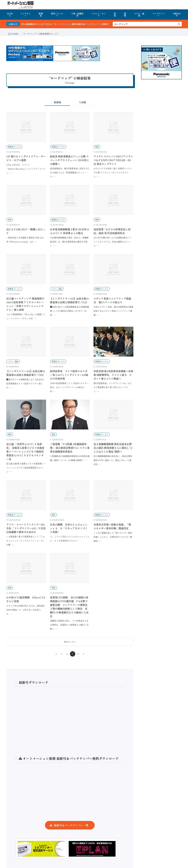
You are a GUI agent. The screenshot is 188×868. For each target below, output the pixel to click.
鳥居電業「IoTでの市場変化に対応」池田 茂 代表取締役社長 (112, 231)
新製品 (41, 15)
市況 (115, 15)
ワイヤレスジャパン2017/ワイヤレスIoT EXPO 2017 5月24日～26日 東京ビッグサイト (113, 160)
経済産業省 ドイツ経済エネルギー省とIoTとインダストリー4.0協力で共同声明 (69, 375)
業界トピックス (57, 15)
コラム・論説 (139, 15)
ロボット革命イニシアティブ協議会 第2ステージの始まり (112, 300)
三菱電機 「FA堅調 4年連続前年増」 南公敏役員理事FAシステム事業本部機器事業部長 (70, 448)
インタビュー (26, 15)
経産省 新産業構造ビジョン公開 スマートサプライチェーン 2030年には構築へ (70, 160)
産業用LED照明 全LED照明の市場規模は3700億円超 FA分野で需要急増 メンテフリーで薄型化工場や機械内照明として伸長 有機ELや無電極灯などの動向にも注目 (69, 607)
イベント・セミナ (99, 15)
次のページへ (70, 642)
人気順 (82, 102)
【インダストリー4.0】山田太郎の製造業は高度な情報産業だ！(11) (69, 300)
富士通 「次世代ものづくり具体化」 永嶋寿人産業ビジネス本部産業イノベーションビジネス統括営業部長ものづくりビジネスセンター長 (25, 451)
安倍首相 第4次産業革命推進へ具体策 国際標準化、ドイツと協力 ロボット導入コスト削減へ (113, 375)
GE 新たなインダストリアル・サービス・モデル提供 (26, 158)
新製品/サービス (14, 147)
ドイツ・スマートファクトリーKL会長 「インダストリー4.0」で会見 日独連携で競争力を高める (26, 528)
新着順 (57, 102)
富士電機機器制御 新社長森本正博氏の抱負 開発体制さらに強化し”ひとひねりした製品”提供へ (113, 448)
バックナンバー (158, 15)
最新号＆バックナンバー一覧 (71, 825)
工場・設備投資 (77, 15)
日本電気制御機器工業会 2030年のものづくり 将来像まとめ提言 (70, 231)
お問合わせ (177, 15)
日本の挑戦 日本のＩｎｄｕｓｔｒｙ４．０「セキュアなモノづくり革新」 (69, 528)
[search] (179, 24)
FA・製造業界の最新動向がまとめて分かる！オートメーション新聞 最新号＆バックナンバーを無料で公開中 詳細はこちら (85, 24)
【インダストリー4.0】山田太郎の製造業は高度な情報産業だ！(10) (26, 373)
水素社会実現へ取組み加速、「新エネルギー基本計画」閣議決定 (112, 526)
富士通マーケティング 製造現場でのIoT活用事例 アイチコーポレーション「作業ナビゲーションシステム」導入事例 (25, 304)
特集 (125, 15)
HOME (10, 15)
